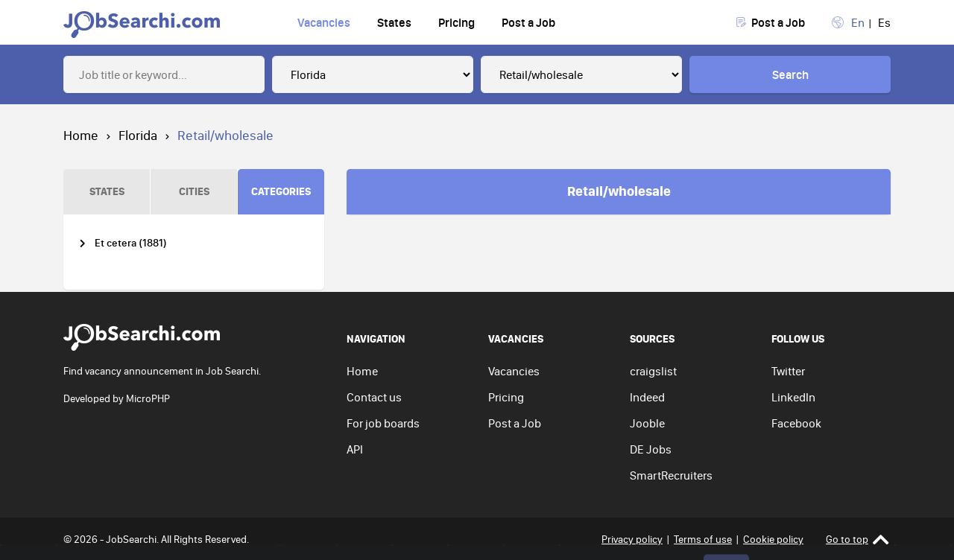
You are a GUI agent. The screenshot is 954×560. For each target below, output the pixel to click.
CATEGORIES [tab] (281, 191)
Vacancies (324, 22)
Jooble (647, 423)
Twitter (788, 371)
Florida (138, 135)
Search (790, 74)
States (394, 22)
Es (884, 22)
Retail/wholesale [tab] (619, 191)
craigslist (653, 371)
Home (81, 135)
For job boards (383, 423)
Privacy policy (632, 539)
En (858, 22)
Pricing (457, 22)
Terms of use (703, 539)
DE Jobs (651, 449)
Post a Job (528, 22)
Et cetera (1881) (131, 243)
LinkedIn (793, 397)
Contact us (374, 397)
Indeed (647, 397)
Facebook (796, 423)
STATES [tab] (107, 191)
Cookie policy (773, 539)
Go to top (857, 540)
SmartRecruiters (671, 475)
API (355, 449)
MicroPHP (148, 398)
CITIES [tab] (194, 191)
